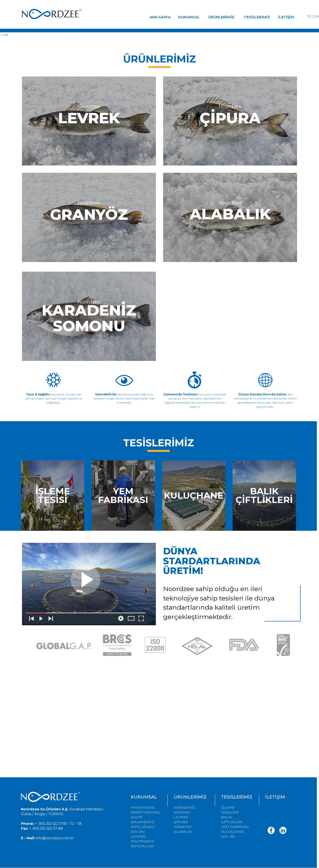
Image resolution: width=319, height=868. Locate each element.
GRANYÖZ (183, 827)
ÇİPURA (181, 822)
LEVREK (181, 817)
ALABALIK (183, 832)
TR (309, 17)
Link (5, 35)
